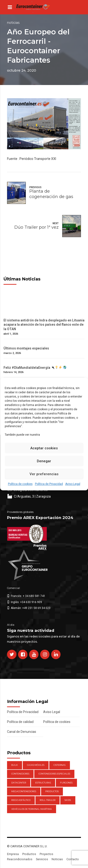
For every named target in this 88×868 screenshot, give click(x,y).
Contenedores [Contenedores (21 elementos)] (20, 774)
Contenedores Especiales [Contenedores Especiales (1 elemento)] (54, 774)
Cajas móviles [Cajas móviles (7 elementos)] (36, 765)
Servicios (42, 859)
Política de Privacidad (49, 484)
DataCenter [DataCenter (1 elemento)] (19, 783)
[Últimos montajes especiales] (44, 344)
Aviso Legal (73, 484)
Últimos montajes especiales (26, 348)
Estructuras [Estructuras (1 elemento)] (43, 783)
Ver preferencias (44, 474)
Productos (29, 854)
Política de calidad (20, 722)
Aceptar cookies (44, 448)
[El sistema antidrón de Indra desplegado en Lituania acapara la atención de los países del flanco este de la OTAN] (44, 316)
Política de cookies (20, 484)
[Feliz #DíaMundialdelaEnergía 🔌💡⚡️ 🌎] (44, 363)
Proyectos (46, 854)
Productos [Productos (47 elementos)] (52, 791)
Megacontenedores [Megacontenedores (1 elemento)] (24, 791)
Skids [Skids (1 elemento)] (68, 800)
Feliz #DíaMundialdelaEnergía (35, 368)
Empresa (13, 854)
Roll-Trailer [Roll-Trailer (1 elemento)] (48, 800)
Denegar (44, 461)
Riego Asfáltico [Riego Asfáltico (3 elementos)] (21, 800)
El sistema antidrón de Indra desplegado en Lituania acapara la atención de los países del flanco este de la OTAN (44, 325)
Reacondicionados (20, 859)
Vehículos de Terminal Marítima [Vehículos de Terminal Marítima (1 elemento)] (32, 809)
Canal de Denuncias (22, 732)
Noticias (13, 23)
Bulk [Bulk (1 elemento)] (15, 765)
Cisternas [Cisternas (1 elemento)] (59, 765)
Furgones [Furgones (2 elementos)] (66, 783)
